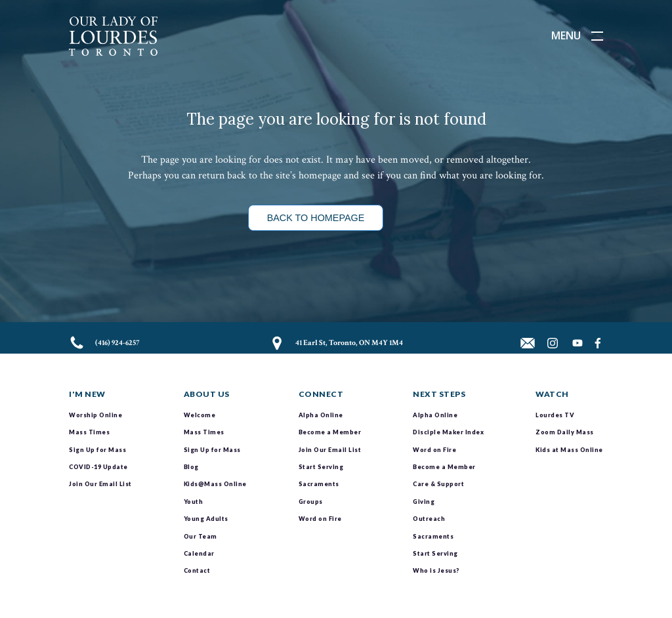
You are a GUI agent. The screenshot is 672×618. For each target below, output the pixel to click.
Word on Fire (320, 519)
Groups (311, 502)
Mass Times (89, 432)
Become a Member (330, 432)
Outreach (429, 519)
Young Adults (206, 519)
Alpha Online (321, 415)
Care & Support (438, 484)
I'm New (87, 394)
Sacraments (319, 484)
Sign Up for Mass (97, 450)
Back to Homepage (316, 218)
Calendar (199, 553)
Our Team (200, 536)
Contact (197, 570)
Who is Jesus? (436, 570)
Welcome (200, 415)
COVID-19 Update (98, 467)
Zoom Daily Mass (565, 432)
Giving (424, 502)
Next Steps (439, 394)
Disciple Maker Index (448, 432)
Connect (321, 394)
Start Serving (321, 467)
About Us (207, 394)
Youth (194, 502)
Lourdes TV (555, 415)
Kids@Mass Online (215, 484)
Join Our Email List (100, 484)
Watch (552, 394)
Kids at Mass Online (569, 450)
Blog (191, 467)
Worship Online (95, 415)
